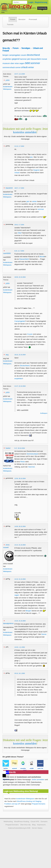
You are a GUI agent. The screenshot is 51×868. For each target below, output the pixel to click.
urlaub (24, 67)
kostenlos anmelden (25, 132)
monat (44, 59)
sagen (22, 63)
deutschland (33, 55)
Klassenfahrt (24, 259)
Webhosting (8, 822)
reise (17, 63)
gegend (16, 59)
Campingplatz (20, 321)
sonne (18, 67)
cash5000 (7, 253)
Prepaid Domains (39, 804)
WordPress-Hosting (9, 8)
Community (42, 8)
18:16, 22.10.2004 (20, 355)
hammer (23, 59)
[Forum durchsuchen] (20, 2)
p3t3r (8, 80)
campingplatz (15, 55)
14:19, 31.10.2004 (20, 579)
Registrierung (41, 2)
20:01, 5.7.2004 (19, 225)
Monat (42, 257)
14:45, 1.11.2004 (20, 647)
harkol (8, 448)
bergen (6, 55)
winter (31, 67)
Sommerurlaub (32, 454)
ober (12, 63)
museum (6, 63)
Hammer (31, 467)
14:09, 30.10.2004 (20, 526)
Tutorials (10, 24)
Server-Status (37, 828)
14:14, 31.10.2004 (20, 545)
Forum (13, 19)
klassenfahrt (36, 59)
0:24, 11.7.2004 (19, 251)
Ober (20, 233)
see (27, 63)
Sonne (44, 634)
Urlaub (17, 173)
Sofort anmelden (38, 780)
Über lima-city (25, 825)
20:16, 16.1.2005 (20, 673)
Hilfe (3, 12)
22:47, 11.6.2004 (20, 74)
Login (31, 2)
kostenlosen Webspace (25, 799)
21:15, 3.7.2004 (19, 146)
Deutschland (25, 366)
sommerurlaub (9, 67)
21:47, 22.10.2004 (20, 386)
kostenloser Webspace (10, 4)
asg (7, 355)
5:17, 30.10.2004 (20, 448)
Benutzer (22, 19)
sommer (35, 63)
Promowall (33, 19)
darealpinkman (9, 623)
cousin (24, 55)
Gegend (36, 170)
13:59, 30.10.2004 (20, 478)
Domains (22, 8)
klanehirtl (9, 188)
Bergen (29, 611)
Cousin (30, 334)
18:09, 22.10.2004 (20, 277)
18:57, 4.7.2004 (19, 188)
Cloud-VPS (31, 8)
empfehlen (7, 59)
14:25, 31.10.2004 (20, 621)
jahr (29, 59)
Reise (23, 462)
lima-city (6, 48)
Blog (34, 825)
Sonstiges (26, 48)
